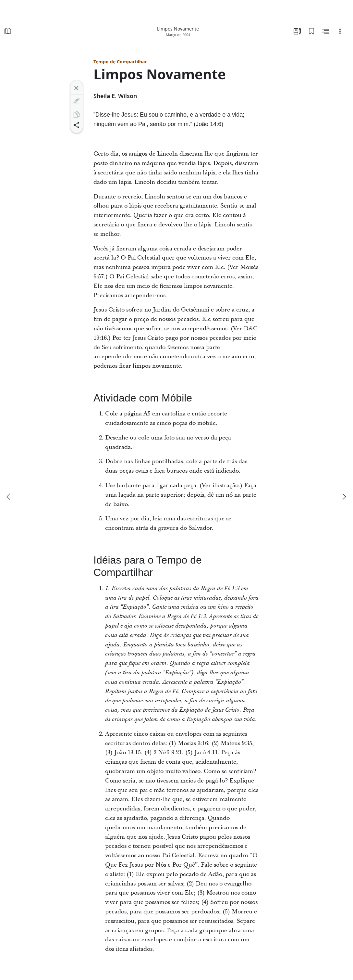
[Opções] (340, 31)
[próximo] (344, 497)
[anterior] (9, 497)
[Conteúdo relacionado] (326, 31)
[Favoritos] (311, 31)
